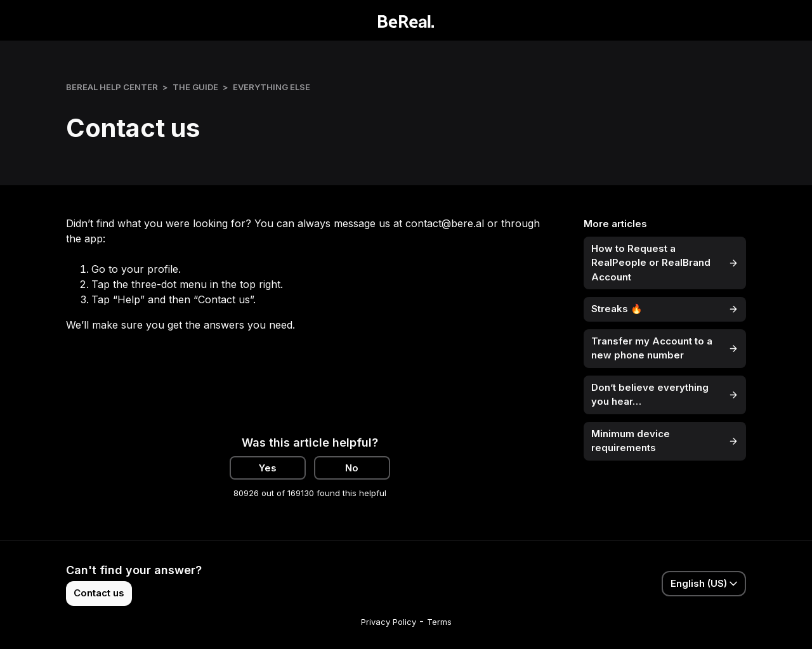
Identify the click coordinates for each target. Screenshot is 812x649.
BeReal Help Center (112, 87)
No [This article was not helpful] (352, 468)
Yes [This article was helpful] (268, 468)
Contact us (99, 593)
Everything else (272, 87)
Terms (439, 622)
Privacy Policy (389, 622)
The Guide (195, 87)
